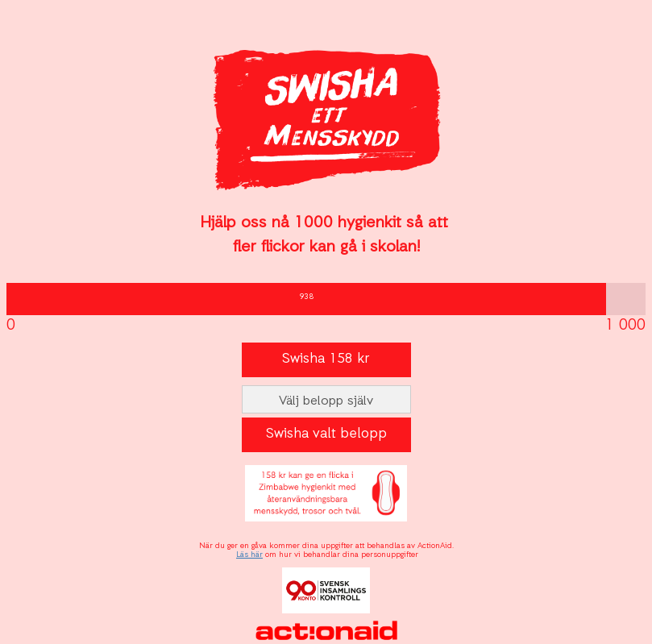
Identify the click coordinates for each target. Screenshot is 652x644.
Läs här (249, 555)
